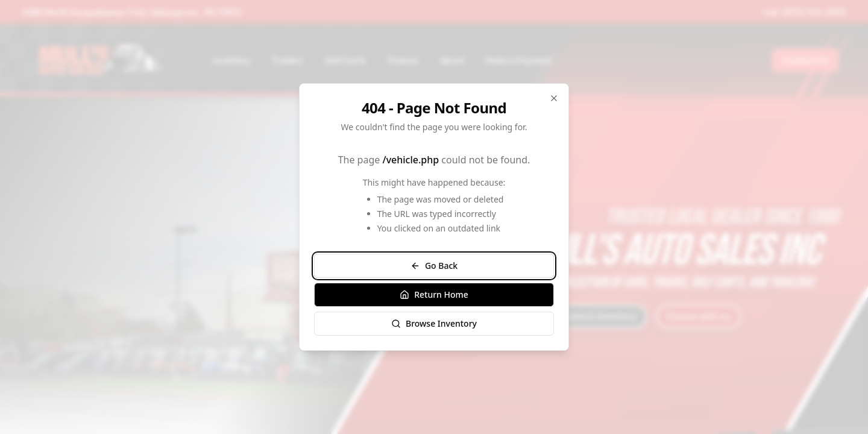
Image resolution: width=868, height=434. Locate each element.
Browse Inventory (434, 323)
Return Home (434, 294)
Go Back (434, 266)
